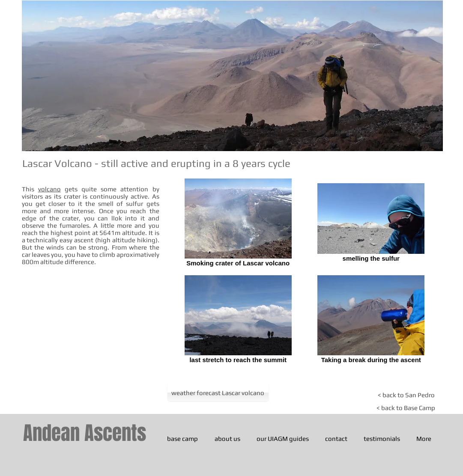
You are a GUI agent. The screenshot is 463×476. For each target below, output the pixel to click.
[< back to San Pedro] (406, 395)
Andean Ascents (85, 433)
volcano (49, 189)
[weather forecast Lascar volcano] (218, 393)
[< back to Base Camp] (406, 408)
